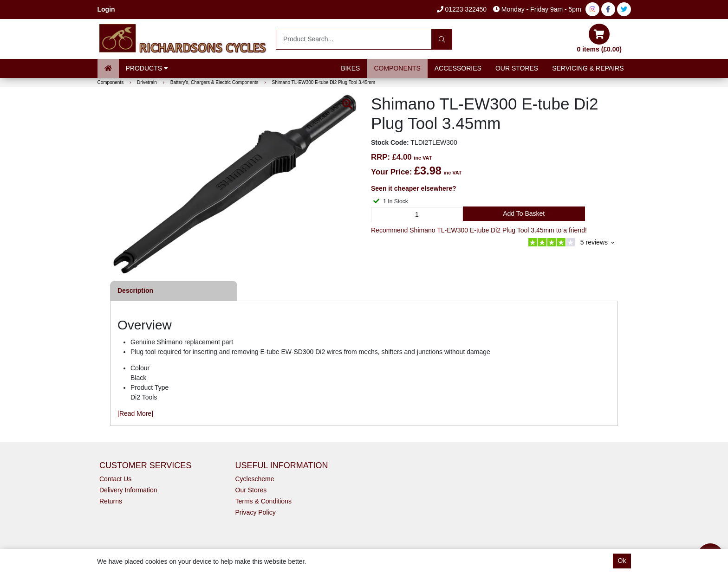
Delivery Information (128, 490)
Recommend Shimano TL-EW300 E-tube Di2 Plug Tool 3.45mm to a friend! (479, 230)
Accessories (458, 68)
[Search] (442, 39)
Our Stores (517, 68)
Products (147, 68)
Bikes (350, 68)
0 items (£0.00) (600, 38)
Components (397, 68)
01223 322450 (462, 9)
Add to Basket (524, 213)
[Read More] (135, 413)
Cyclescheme (255, 479)
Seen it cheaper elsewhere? (414, 188)
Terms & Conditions (263, 501)
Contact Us (115, 479)
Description (135, 290)
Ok (622, 561)
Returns (111, 501)
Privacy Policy (256, 512)
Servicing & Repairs (588, 68)
